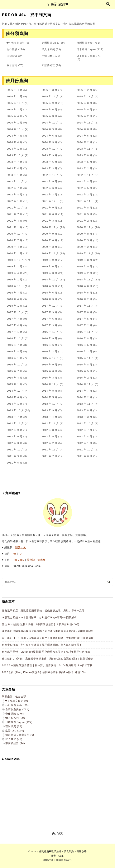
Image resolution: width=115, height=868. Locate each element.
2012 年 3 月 (15, 443)
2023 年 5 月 (84, 162)
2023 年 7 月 (15, 162)
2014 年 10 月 (15, 391)
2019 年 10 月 (15, 260)
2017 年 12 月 (50, 306)
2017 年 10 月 (15, 312)
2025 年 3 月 (50, 116)
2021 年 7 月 (15, 214)
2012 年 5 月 (50, 437)
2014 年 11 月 (85, 384)
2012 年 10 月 (85, 423)
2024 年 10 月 (15, 129)
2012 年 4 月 (84, 437)
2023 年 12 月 (50, 149)
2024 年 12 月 (50, 123)
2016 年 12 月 (50, 332)
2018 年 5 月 (84, 293)
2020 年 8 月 (84, 234)
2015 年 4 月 (15, 378)
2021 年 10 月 (15, 208)
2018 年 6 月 (50, 293)
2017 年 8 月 (84, 312)
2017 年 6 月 (50, 319)
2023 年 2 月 (84, 168)
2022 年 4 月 (15, 195)
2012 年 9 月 (15, 430)
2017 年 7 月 (15, 319)
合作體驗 (12, 49)
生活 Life (47, 56)
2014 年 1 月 (15, 404)
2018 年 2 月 (84, 299)
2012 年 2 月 (50, 443)
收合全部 (21, 697)
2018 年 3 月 (50, 299)
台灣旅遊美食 (85, 43)
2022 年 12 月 (50, 175)
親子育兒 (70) (14, 739)
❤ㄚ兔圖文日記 (16, 43)
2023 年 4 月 (15, 168)
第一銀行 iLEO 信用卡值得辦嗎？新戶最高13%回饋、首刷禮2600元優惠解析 (48, 638)
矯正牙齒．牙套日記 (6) (20, 735)
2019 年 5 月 (84, 266)
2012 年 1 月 (84, 443)
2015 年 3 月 (50, 378)
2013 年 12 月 (50, 404)
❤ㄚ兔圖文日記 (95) (17, 701)
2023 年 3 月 (50, 168)
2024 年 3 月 (50, 142)
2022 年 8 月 (84, 181)
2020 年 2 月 (84, 247)
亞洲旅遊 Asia (50, 43)
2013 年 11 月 (85, 404)
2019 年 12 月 (50, 253)
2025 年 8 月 (84, 103)
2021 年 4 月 (15, 221)
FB (14, 554)
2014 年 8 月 (50, 391)
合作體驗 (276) (15, 714)
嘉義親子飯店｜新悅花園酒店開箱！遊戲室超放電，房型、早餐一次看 (43, 611)
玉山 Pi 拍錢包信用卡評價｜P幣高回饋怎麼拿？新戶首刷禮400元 (41, 624)
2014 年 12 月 (50, 384)
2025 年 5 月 (84, 110)
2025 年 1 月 (15, 123)
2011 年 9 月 (15, 456)
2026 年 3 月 (50, 90)
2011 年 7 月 (50, 456)
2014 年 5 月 (50, 397)
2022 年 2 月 (84, 195)
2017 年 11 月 (85, 306)
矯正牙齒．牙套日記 (89, 56)
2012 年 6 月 (15, 437)
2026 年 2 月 (84, 90)
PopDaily (18, 560)
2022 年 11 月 (85, 175)
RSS (57, 834)
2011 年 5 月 (15, 463)
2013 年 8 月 (84, 410)
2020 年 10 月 (15, 234)
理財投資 (12, 56)
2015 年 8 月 (84, 365)
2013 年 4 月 (50, 417)
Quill (61, 856)
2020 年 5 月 (84, 240)
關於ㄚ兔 (21, 547)
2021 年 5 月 (84, 214)
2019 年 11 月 (85, 253)
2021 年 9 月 (50, 208)
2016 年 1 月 (15, 358)
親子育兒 (12, 65)
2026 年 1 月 (15, 96)
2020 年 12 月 (50, 227)
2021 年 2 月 (84, 221)
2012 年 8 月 (50, 430)
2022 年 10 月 (15, 181)
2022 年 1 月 (15, 201)
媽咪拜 (41, 560)
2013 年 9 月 (50, 410)
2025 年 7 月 (15, 110)
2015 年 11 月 (85, 358)
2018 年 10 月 (15, 286)
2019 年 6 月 (50, 266)
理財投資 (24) (14, 726)
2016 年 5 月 (84, 345)
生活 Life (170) (15, 731)
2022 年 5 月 (84, 188)
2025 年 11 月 (85, 96)
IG (20, 554)
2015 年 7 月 (15, 371)
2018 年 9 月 (50, 286)
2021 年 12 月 (50, 201)
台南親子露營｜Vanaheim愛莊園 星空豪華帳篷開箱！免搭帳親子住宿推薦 (46, 652)
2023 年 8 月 (84, 155)
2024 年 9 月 (50, 129)
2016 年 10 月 (15, 338)
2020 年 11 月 (85, 227)
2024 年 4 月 (15, 142)
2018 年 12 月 (50, 280)
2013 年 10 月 (15, 410)
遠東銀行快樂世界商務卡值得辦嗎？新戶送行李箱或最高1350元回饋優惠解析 (48, 631)
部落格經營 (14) (15, 743)
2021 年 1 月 (15, 227)
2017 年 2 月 (84, 325)
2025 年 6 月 (50, 110)
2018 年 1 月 (15, 306)
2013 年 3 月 (84, 417)
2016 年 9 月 (50, 338)
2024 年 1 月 (15, 149)
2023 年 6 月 (50, 162)
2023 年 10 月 (15, 155)
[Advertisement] (57, 790)
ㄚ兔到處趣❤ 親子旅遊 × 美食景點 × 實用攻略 (62, 851)
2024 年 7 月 (15, 136)
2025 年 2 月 (84, 116)
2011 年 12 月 (15, 450)
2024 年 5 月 (84, 136)
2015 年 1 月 (15, 384)
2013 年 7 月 (15, 417)
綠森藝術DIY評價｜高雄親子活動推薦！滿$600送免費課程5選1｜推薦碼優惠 (48, 659)
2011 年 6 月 (84, 456)
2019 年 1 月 (15, 280)
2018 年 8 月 (84, 286)
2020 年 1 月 (15, 253)
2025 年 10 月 (15, 103)
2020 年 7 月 (15, 240)
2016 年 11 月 (85, 332)
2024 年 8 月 (84, 129)
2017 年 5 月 (84, 319)
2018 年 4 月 (15, 299)
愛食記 (31, 560)
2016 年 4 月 (15, 351)
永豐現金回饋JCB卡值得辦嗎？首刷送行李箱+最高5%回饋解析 (39, 617)
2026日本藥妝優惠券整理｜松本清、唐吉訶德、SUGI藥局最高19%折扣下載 (47, 665)
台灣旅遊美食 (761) (17, 709)
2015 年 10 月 (15, 365)
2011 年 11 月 (50, 450)
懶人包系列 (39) (15, 718)
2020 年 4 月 (15, 247)
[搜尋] (109, 582)
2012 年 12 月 (15, 423)
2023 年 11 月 (85, 149)
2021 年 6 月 (50, 214)
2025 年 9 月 (50, 103)
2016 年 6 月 (50, 345)
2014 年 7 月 (84, 391)
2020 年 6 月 (50, 240)
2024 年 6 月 (50, 136)
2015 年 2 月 (84, 378)
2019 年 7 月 (15, 266)
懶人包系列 (48, 49)
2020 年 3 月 (50, 247)
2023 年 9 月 (50, 155)
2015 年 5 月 (84, 371)
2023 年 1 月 (15, 175)
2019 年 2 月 (84, 273)
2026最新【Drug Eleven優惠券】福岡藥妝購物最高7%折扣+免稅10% (44, 672)
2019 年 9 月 (50, 260)
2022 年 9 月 (50, 181)
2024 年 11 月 (85, 123)
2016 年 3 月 (50, 351)
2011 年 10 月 (85, 450)
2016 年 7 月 (15, 345)
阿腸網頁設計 (63, 860)
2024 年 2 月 (84, 142)
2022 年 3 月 (50, 195)
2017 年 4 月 (15, 325)
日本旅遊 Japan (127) (19, 722)
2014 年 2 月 (84, 397)
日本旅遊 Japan (86, 49)
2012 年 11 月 (50, 423)
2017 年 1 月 (15, 332)
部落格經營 (48, 65)
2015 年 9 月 (50, 365)
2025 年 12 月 (50, 96)
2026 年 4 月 (15, 90)
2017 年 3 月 (50, 325)
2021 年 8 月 (84, 208)
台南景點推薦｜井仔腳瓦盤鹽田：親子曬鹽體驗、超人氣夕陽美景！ (42, 645)
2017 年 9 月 (50, 312)
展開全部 (7, 697)
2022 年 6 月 (50, 188)
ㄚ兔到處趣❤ (57, 4)
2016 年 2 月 (84, 351)
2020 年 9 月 (50, 234)
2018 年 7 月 (15, 293)
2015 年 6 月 (50, 371)
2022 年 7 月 (15, 188)
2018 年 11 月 (85, 280)
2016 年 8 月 (84, 338)
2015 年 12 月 (50, 358)
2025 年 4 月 (15, 116)
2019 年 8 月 (84, 260)
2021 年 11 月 (85, 201)
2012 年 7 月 (84, 430)
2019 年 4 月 (15, 273)
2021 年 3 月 (50, 221)
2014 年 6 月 (15, 397)
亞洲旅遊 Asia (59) (17, 705)
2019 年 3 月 (50, 273)
